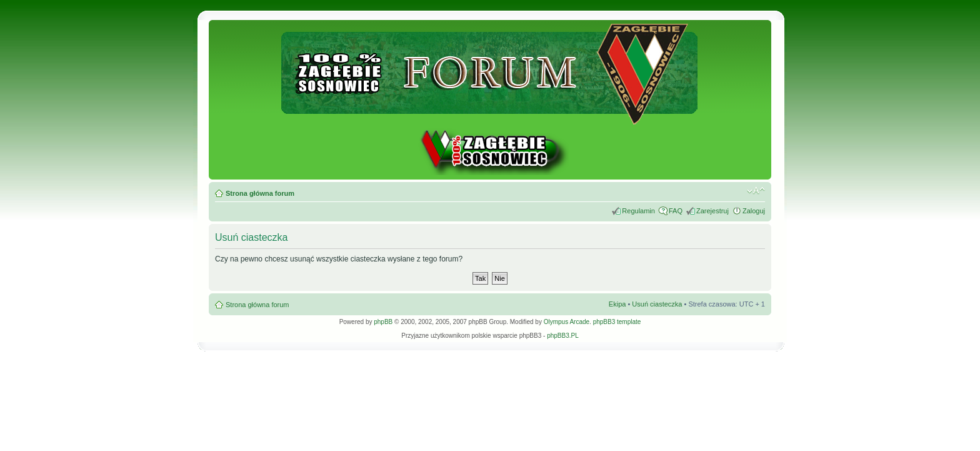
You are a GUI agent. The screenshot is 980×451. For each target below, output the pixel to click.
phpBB (383, 322)
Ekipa (617, 304)
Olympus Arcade (567, 322)
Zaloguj (754, 211)
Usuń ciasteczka (657, 304)
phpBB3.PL (563, 336)
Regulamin (638, 211)
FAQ (676, 211)
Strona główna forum (260, 193)
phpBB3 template (617, 322)
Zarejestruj (712, 211)
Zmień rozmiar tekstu (756, 191)
